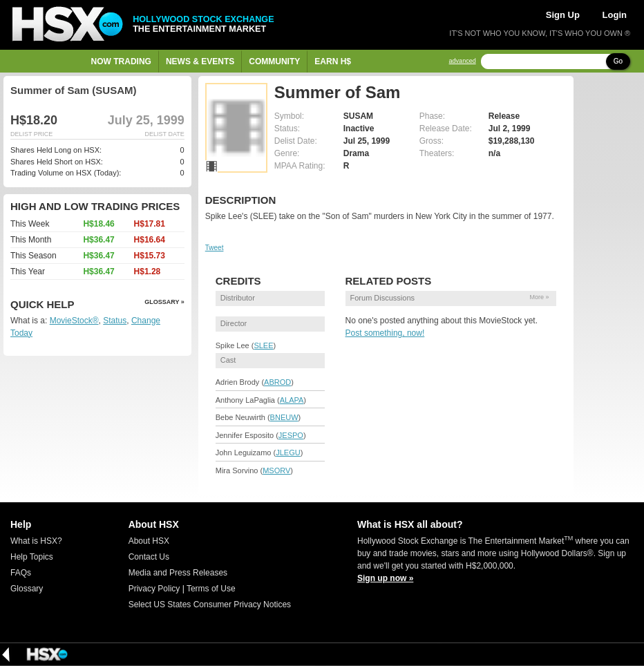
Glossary (27, 589)
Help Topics (32, 557)
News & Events (200, 61)
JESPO (291, 435)
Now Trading (121, 61)
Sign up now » (385, 578)
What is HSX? (36, 541)
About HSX (149, 541)
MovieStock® (74, 321)
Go (618, 61)
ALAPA (292, 400)
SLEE (263, 345)
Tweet (215, 248)
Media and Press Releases (178, 573)
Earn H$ (333, 61)
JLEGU (288, 453)
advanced (463, 61)
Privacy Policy (154, 589)
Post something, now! (385, 333)
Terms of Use (211, 589)
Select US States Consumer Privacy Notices (210, 605)
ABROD (277, 382)
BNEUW (284, 417)
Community (274, 61)
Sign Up (563, 15)
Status (115, 321)
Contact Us (149, 557)
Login (615, 15)
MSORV (276, 470)
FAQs (21, 573)
